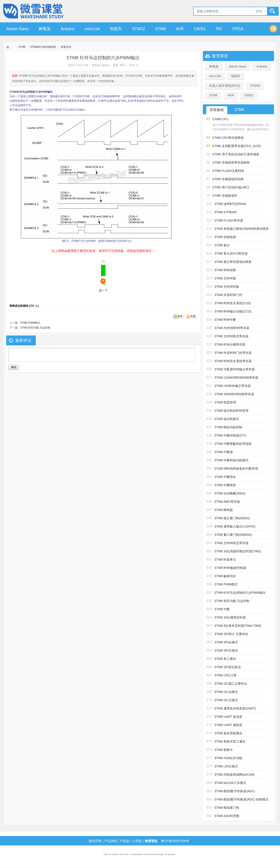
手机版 (124, 841)
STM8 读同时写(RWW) (230, 204)
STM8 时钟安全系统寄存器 (233, 361)
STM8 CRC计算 (225, 675)
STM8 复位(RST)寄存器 (231, 253)
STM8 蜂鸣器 (224, 510)
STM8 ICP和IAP (226, 212)
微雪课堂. (152, 841)
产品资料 (111, 841)
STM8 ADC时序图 (227, 816)
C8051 (200, 29)
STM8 (160, 29)
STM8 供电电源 (225, 237)
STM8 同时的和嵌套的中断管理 (236, 469)
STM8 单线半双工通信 (230, 741)
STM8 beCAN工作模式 (230, 783)
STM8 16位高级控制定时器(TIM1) (238, 551)
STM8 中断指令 (225, 477)
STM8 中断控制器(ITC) (230, 435)
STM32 (139, 29)
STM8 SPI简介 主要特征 (231, 634)
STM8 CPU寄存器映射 (228, 138)
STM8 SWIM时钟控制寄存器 (234, 394)
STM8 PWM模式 (30, 323)
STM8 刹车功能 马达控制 (35, 328)
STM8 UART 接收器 (228, 725)
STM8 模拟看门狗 (227, 808)
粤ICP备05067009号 (175, 841)
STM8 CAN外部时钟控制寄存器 (236, 378)
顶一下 (103, 279)
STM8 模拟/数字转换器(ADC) (235, 791)
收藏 (193, 316)
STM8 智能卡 (224, 750)
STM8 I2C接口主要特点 (231, 684)
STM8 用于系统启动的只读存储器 (236, 154)
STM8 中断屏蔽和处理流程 (233, 444)
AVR (180, 29)
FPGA (238, 29)
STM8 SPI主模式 (226, 650)
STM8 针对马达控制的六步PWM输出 (240, 593)
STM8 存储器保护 (225, 196)
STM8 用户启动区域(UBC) (231, 187)
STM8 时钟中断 (225, 320)
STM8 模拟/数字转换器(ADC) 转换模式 (241, 799)
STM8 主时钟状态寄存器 (231, 336)
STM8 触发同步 (225, 576)
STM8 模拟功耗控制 (228, 427)
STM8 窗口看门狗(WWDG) (233, 535)
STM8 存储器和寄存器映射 (231, 163)
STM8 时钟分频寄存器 (230, 344)
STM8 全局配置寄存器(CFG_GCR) (237, 146)
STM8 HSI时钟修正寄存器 (233, 386)
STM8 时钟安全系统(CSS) (233, 303)
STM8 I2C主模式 (226, 700)
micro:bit (92, 29)
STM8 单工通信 (225, 659)
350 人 (34, 306)
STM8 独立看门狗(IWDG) (232, 518)
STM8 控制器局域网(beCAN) (234, 775)
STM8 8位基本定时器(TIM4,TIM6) (238, 626)
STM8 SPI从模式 (226, 642)
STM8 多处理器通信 (228, 733)
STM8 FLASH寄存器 (229, 220)
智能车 (116, 29)
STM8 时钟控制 (225, 270)
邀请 (180, 316)
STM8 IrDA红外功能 (228, 758)
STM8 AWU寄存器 (227, 502)
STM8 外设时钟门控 (228, 295)
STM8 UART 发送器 (228, 717)
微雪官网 (95, 841)
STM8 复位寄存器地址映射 (233, 262)
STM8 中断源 (224, 452)
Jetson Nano (17, 29)
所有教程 (217, 110)
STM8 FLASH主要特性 (228, 171)
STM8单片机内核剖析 (43, 47)
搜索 (259, 11)
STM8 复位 (222, 245)
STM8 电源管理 (225, 402)
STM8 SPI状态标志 (228, 667)
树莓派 (45, 29)
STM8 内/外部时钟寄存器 (232, 328)
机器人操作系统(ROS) (225, 86)
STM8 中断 (222, 609)
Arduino (68, 29)
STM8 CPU (220, 119)
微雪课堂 (8, 47)
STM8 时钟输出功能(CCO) (233, 311)
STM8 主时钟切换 (227, 287)
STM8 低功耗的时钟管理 (231, 411)
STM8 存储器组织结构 (228, 179)
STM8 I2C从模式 (226, 692)
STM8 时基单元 (225, 560)
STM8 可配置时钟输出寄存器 (235, 369)
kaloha (105, 65)
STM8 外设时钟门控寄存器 (233, 353)
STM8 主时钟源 (225, 278)
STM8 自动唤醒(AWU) (230, 493)
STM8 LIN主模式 (226, 766)
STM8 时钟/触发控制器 (230, 568)
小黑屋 (137, 841)
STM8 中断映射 (225, 485)
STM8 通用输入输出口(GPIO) (235, 526)
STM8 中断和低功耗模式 (231, 460)
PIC (219, 29)
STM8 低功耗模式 (227, 419)
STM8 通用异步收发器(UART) (235, 708)
